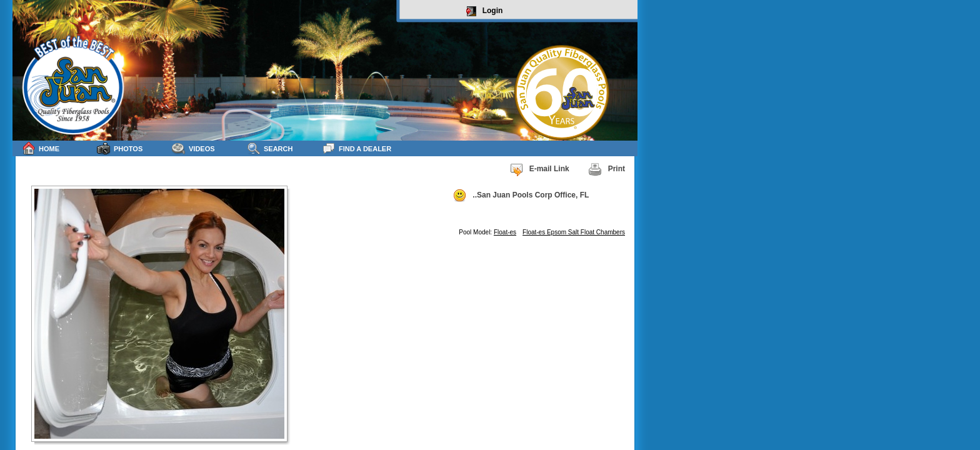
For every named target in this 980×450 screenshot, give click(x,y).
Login (485, 11)
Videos (193, 148)
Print (607, 169)
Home (41, 148)
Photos (120, 148)
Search (270, 148)
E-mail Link (539, 169)
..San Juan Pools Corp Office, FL (521, 196)
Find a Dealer (357, 148)
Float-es (505, 232)
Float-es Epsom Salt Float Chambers (574, 232)
